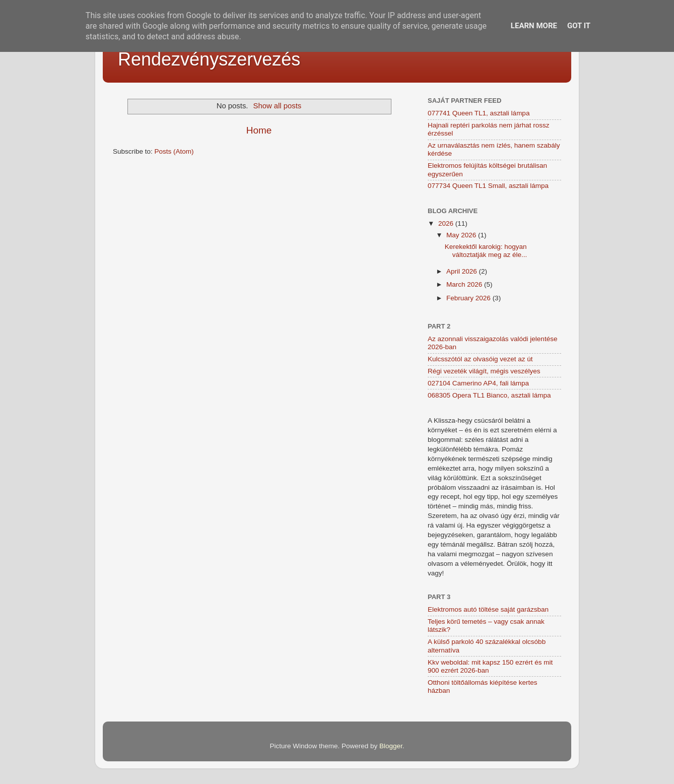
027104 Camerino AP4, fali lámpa (478, 383)
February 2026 (469, 298)
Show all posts (278, 106)
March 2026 (465, 284)
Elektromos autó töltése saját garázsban (488, 609)
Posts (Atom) (174, 151)
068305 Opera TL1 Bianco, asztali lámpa (489, 395)
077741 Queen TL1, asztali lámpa (479, 113)
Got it (579, 26)
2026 (447, 223)
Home (259, 130)
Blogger (391, 746)
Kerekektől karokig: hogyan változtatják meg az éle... (486, 251)
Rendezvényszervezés (209, 59)
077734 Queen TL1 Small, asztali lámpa (488, 186)
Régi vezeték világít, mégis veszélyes (484, 371)
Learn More (534, 26)
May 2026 (462, 235)
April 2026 (463, 271)
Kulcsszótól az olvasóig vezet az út (480, 359)
